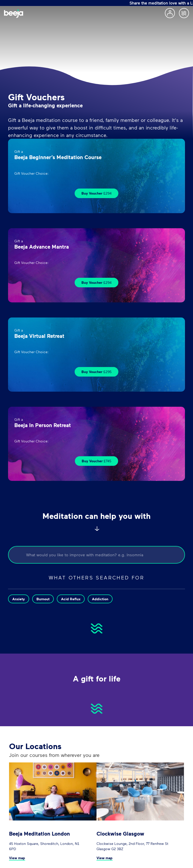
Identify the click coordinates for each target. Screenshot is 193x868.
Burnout (43, 599)
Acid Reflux (71, 599)
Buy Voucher (96, 193)
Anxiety (19, 599)
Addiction (100, 599)
